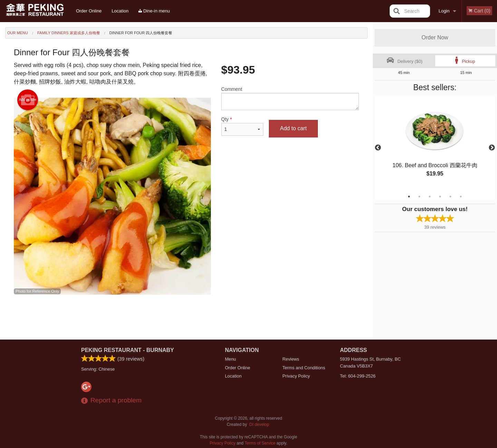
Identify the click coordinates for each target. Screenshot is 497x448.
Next (492, 148)
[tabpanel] (435, 144)
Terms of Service (260, 443)
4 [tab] (440, 197)
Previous (378, 148)
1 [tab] (409, 197)
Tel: (358, 376)
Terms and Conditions (304, 368)
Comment (290, 98)
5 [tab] (450, 197)
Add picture (28, 100)
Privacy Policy (296, 376)
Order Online (89, 11)
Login (444, 11)
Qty (242, 126)
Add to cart (293, 128)
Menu (231, 359)
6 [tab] (461, 197)
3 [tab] (430, 197)
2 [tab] (419, 197)
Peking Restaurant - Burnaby (128, 350)
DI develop (259, 425)
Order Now (435, 37)
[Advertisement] (186, 317)
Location (120, 11)
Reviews (291, 359)
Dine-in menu (154, 11)
